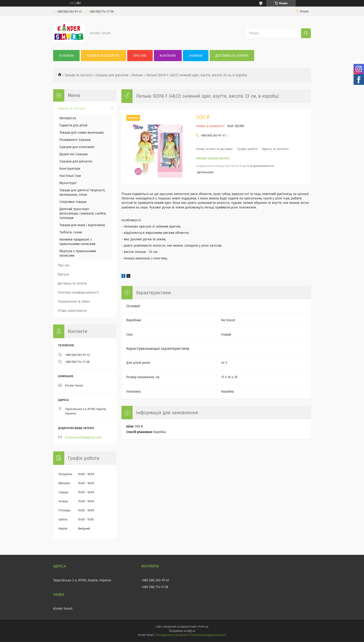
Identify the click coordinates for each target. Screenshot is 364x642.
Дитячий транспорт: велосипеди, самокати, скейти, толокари (83, 213)
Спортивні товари (73, 202)
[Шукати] (306, 33)
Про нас (140, 56)
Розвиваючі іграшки (75, 140)
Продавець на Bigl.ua (182, 631)
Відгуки (63, 274)
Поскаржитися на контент (172, 635)
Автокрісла (68, 118)
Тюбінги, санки (71, 232)
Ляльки (137, 75)
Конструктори (70, 169)
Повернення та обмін (74, 302)
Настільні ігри (70, 176)
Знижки (196, 56)
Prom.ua (203, 627)
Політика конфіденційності (78, 293)
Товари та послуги (103, 56)
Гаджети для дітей (73, 125)
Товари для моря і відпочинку (82, 225)
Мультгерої (68, 183)
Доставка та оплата (232, 56)
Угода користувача (72, 311)
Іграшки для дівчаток (112, 75)
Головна (66, 56)
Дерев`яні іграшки (73, 154)
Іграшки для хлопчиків (77, 147)
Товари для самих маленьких (82, 133)
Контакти (168, 56)
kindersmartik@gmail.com (83, 437)
